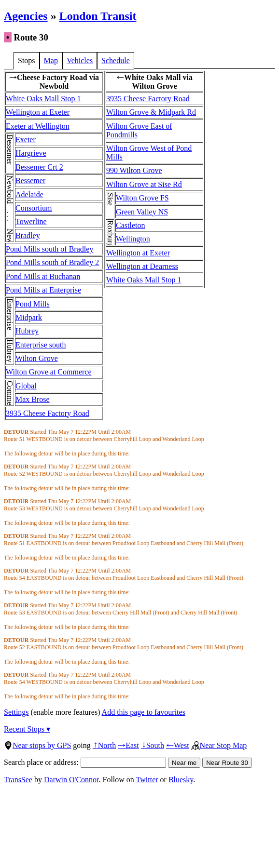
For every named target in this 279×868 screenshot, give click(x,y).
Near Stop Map (219, 745)
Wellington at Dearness (142, 266)
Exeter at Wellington (38, 126)
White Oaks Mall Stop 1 (43, 99)
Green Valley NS (142, 212)
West (178, 745)
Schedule (116, 60)
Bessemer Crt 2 (39, 167)
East (128, 745)
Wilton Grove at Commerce (49, 372)
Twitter (147, 780)
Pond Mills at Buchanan (43, 276)
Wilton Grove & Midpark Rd (151, 112)
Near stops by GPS (37, 745)
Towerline (31, 221)
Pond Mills (33, 304)
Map (51, 60)
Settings (16, 712)
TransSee (18, 780)
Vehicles (80, 60)
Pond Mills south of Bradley (49, 249)
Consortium (34, 208)
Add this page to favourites (144, 712)
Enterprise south (41, 345)
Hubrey (27, 331)
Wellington (133, 239)
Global (26, 386)
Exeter (26, 140)
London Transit (98, 16)
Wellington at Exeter (38, 112)
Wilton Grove (37, 358)
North (104, 745)
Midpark (29, 317)
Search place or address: (85, 762)
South (153, 745)
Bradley (28, 235)
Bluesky (181, 780)
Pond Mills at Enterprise (43, 290)
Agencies (26, 16)
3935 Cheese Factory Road (48, 413)
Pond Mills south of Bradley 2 (52, 262)
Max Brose (33, 399)
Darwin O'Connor (71, 780)
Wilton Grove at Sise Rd (144, 184)
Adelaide (29, 194)
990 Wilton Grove (134, 170)
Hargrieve (31, 153)
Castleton (130, 225)
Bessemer (30, 180)
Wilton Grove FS (142, 198)
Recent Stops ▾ (27, 729)
